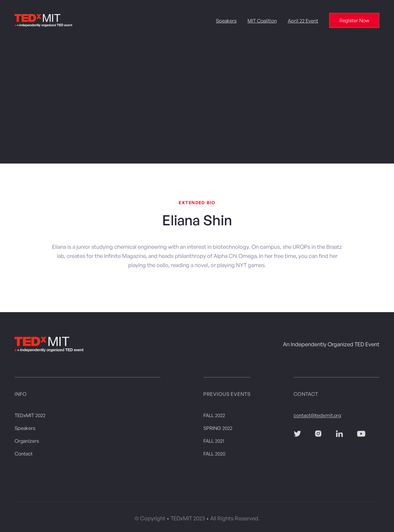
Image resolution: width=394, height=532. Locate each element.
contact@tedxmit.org (317, 417)
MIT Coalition (262, 21)
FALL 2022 (214, 417)
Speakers (226, 21)
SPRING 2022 (218, 429)
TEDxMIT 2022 (30, 417)
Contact (24, 455)
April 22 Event (303, 21)
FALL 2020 (214, 455)
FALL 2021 (214, 442)
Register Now (354, 20)
